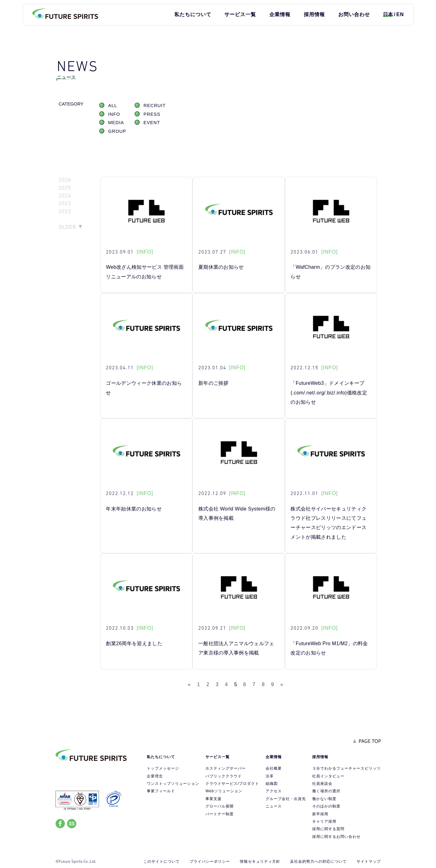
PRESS (152, 114)
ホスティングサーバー (226, 768)
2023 (65, 203)
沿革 (270, 776)
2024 (65, 196)
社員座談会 (322, 784)
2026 (65, 180)
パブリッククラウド (224, 776)
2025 (65, 188)
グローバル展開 (220, 806)
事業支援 (214, 799)
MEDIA (116, 123)
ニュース (274, 806)
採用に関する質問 (328, 829)
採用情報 (314, 14)
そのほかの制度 (326, 806)
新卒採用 (320, 814)
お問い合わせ (354, 14)
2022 (65, 211)
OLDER (67, 227)
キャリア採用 (324, 821)
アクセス (274, 791)
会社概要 (274, 768)
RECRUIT (155, 106)
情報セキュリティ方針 (260, 861)
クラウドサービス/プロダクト (232, 784)
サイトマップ (369, 861)
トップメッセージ (163, 768)
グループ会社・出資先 (286, 799)
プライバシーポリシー (210, 861)
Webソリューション (224, 791)
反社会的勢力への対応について (318, 861)
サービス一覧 (240, 14)
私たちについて (193, 14)
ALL (113, 106)
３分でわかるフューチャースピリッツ (346, 768)
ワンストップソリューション (173, 784)
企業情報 (280, 14)
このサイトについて (162, 861)
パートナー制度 (220, 814)
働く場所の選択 (326, 791)
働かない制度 (324, 799)
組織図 (272, 784)
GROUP (117, 131)
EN (400, 14)
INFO (114, 114)
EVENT (152, 123)
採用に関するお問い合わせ (336, 837)
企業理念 (155, 776)
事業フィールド (161, 791)
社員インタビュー (328, 776)
